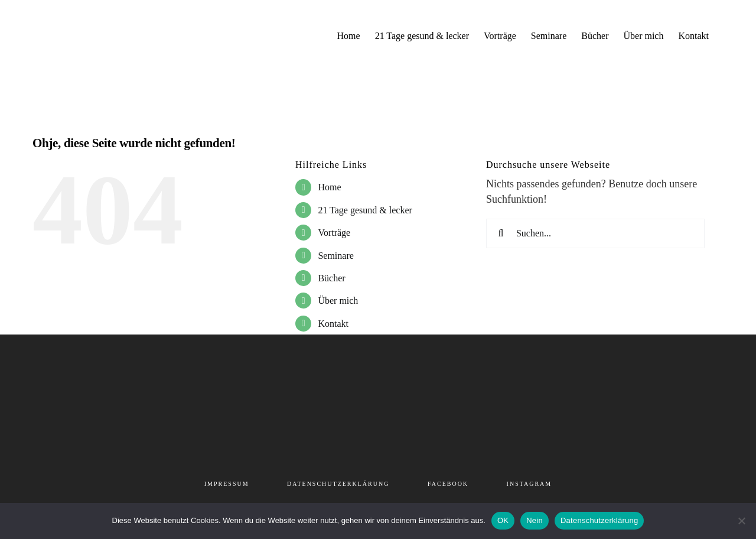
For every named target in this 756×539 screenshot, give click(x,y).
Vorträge (334, 233)
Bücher (331, 278)
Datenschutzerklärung (599, 520)
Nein (535, 520)
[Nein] (741, 521)
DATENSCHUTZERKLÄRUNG (338, 484)
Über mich (338, 301)
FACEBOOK (448, 484)
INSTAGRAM (529, 484)
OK (503, 520)
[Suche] (501, 233)
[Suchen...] (595, 233)
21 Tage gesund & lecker (365, 210)
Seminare (335, 256)
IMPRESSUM (227, 484)
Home (329, 187)
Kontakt (333, 324)
